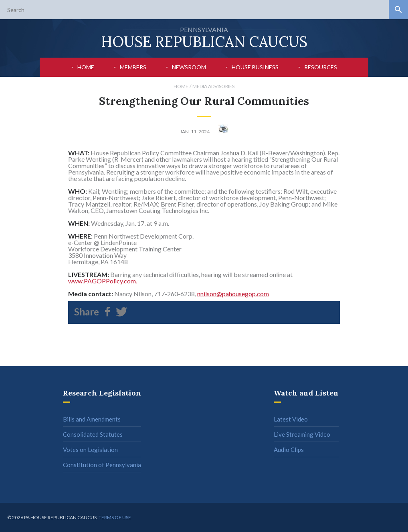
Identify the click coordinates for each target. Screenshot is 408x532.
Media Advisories (213, 86)
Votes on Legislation (90, 450)
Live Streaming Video (302, 434)
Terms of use (115, 517)
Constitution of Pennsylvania (102, 465)
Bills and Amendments (92, 419)
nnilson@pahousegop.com (233, 294)
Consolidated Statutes (93, 434)
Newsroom (189, 67)
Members (133, 67)
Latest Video (291, 419)
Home (86, 67)
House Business (255, 67)
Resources (321, 67)
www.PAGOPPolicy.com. (103, 281)
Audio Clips (289, 450)
